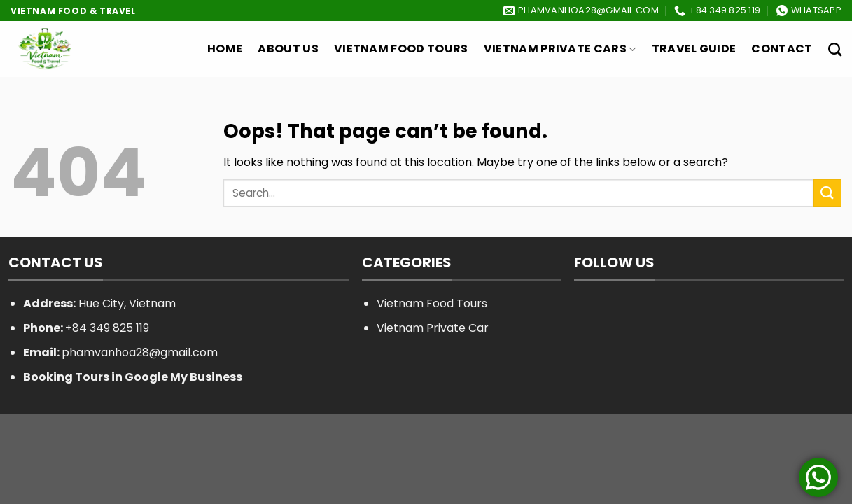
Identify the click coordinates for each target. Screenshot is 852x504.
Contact (782, 49)
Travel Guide (694, 49)
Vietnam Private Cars (560, 49)
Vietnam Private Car (433, 328)
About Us (288, 49)
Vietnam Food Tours (401, 49)
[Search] (835, 49)
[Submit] (827, 193)
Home (225, 49)
